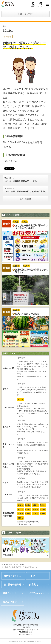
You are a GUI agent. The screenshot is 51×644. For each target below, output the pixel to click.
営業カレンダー (11, 593)
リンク (32, 576)
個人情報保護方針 (12, 585)
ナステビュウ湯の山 (8, 4)
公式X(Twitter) (10, 602)
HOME (6, 565)
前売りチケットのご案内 (14, 576)
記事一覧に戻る (26, 14)
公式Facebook (37, 593)
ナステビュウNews (17, 565)
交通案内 (34, 585)
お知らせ (8, 37)
